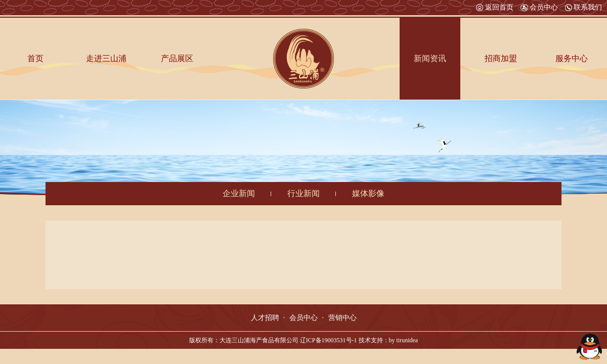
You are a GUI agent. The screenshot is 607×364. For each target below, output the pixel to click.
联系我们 (583, 8)
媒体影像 (368, 193)
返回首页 (495, 8)
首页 (35, 58)
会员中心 (539, 8)
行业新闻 (303, 193)
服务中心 (572, 58)
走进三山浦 (106, 58)
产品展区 (177, 58)
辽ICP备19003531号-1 (329, 340)
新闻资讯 (430, 58)
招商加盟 (501, 58)
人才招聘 (265, 318)
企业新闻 (239, 193)
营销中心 (342, 318)
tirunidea (407, 340)
